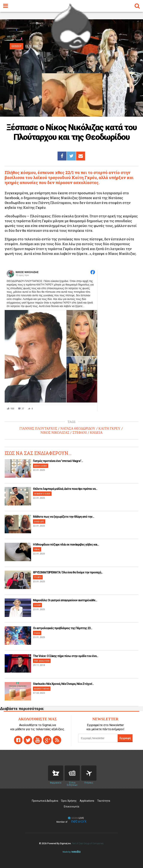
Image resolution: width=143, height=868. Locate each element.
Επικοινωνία (71, 807)
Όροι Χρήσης (69, 801)
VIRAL (37, 549)
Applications (87, 801)
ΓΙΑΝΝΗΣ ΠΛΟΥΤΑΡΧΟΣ (38, 429)
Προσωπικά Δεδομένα (45, 801)
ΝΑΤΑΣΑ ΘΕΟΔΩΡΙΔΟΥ (78, 429)
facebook (18, 740)
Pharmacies (56, 773)
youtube (38, 740)
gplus (47, 740)
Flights (89, 773)
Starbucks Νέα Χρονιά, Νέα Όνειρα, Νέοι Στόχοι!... (63, 684)
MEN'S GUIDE (41, 466)
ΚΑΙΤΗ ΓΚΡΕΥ (109, 429)
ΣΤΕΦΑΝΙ (80, 433)
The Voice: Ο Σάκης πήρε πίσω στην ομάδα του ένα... (66, 656)
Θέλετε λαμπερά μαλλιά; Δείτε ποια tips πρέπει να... (65, 489)
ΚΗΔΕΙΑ (96, 433)
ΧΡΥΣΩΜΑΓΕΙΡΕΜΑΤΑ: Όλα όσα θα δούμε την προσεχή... (68, 572)
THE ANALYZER (42, 661)
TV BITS (38, 577)
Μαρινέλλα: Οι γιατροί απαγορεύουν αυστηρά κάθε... (65, 600)
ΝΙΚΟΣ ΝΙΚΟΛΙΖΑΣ (55, 433)
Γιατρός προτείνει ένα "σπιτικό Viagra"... (58, 461)
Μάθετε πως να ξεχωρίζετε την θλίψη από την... (63, 517)
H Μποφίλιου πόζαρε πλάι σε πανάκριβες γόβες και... (66, 545)
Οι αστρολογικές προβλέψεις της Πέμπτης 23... (63, 628)
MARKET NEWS (42, 689)
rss (57, 740)
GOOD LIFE (39, 521)
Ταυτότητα (104, 801)
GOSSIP (37, 605)
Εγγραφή (125, 738)
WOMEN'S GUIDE (42, 494)
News (72, 773)
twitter (28, 740)
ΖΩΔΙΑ (37, 633)
